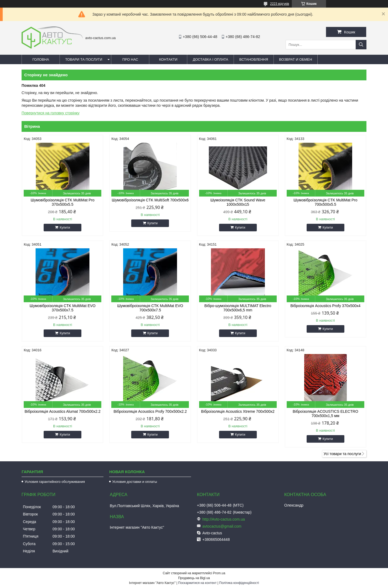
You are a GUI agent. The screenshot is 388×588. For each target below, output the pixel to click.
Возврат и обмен (296, 59)
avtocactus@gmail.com (222, 526)
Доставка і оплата (210, 59)
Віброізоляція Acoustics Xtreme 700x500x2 (238, 411)
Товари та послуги (84, 59)
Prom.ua (219, 573)
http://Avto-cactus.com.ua (224, 519)
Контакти (168, 59)
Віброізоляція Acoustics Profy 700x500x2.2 (150, 411)
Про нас (130, 59)
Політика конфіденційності (239, 583)
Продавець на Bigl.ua (194, 578)
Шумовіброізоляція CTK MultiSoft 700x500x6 (150, 200)
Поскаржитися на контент (197, 583)
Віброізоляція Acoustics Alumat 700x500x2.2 (63, 411)
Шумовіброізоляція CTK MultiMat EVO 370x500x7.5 (63, 308)
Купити (65, 228)
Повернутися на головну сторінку (51, 113)
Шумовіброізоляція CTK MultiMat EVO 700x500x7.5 (150, 308)
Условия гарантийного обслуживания (55, 482)
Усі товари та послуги (342, 454)
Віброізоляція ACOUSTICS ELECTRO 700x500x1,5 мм (325, 414)
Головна (41, 59)
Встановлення (254, 59)
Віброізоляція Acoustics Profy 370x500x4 (325, 306)
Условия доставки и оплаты (134, 482)
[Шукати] (361, 45)
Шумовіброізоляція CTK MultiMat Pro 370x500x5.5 (63, 202)
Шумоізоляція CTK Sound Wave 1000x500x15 (238, 202)
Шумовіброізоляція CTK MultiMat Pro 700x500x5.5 (325, 202)
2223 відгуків (280, 4)
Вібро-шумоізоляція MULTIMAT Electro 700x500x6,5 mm (238, 308)
